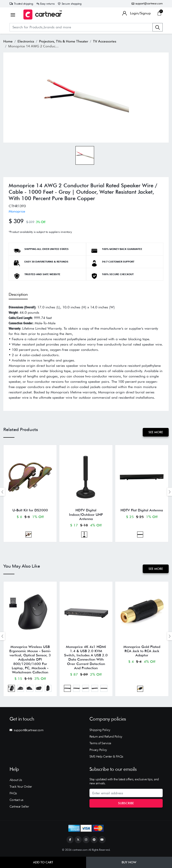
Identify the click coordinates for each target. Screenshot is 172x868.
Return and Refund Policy (106, 737)
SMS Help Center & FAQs (106, 757)
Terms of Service (100, 744)
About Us (16, 780)
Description (18, 294)
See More (156, 432)
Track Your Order (21, 787)
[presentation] (2, 492)
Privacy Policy (98, 750)
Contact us (16, 800)
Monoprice (17, 211)
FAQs (13, 794)
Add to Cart (43, 862)
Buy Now (129, 862)
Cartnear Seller (19, 807)
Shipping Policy (100, 730)
